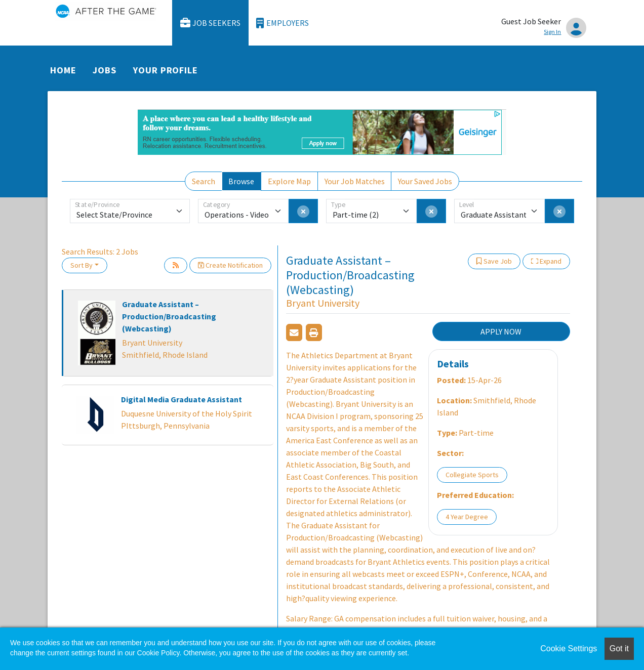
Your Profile (166, 70)
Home (63, 70)
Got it (619, 648)
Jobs (105, 70)
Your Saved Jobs (425, 181)
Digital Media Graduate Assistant (182, 399)
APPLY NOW (501, 331)
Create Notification (230, 265)
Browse (241, 181)
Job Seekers (211, 23)
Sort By (82, 265)
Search (204, 181)
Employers (283, 23)
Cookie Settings (569, 648)
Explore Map (289, 181)
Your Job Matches (355, 181)
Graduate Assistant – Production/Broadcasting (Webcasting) (169, 316)
